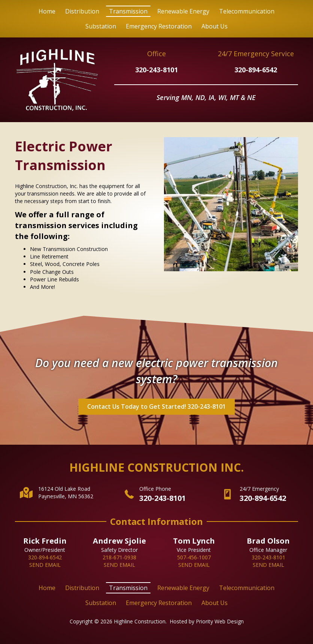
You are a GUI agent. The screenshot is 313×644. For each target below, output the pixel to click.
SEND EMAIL (45, 565)
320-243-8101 (156, 70)
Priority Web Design (220, 621)
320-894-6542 (256, 70)
